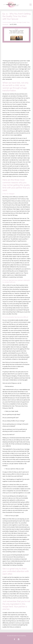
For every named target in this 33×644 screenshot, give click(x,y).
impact (14, 22)
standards (5, 24)
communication (7, 22)
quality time (26, 22)
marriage (19, 22)
